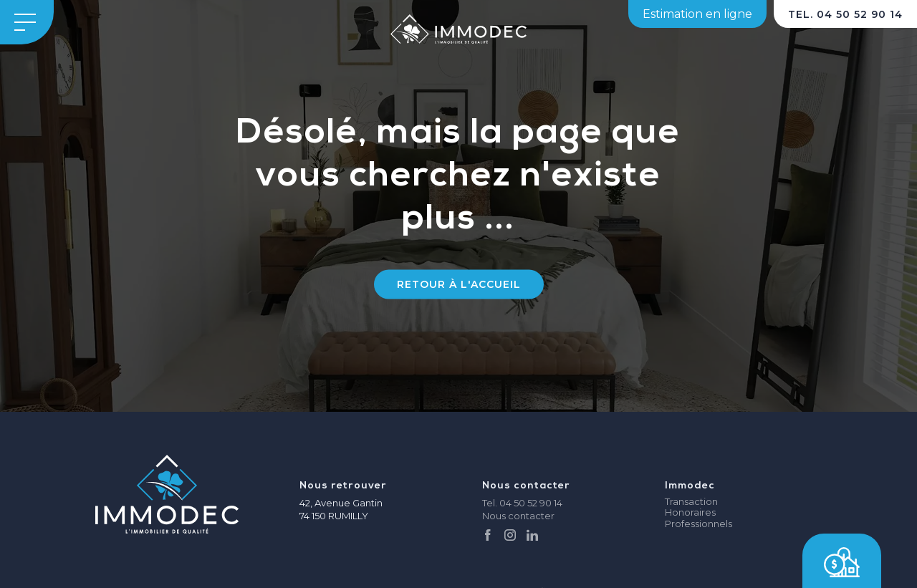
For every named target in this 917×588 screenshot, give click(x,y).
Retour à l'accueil (459, 284)
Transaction (691, 502)
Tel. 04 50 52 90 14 (522, 503)
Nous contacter (518, 516)
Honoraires (690, 512)
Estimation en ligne (697, 14)
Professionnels (698, 524)
